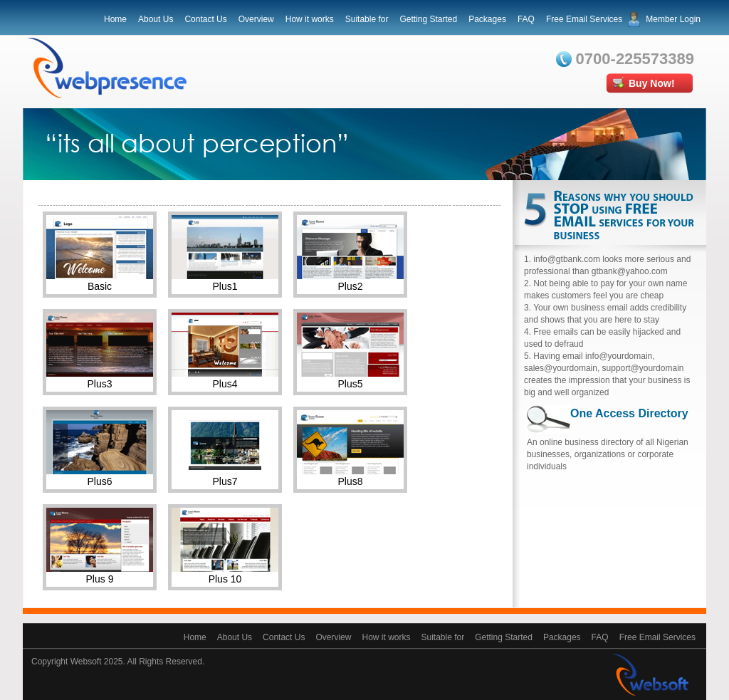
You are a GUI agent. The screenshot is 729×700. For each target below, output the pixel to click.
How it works (310, 19)
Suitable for (367, 19)
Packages (487, 19)
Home (115, 19)
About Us (156, 19)
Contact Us (205, 19)
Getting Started (428, 19)
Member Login (673, 19)
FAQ (526, 19)
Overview (256, 19)
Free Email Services (584, 19)
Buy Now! (652, 83)
